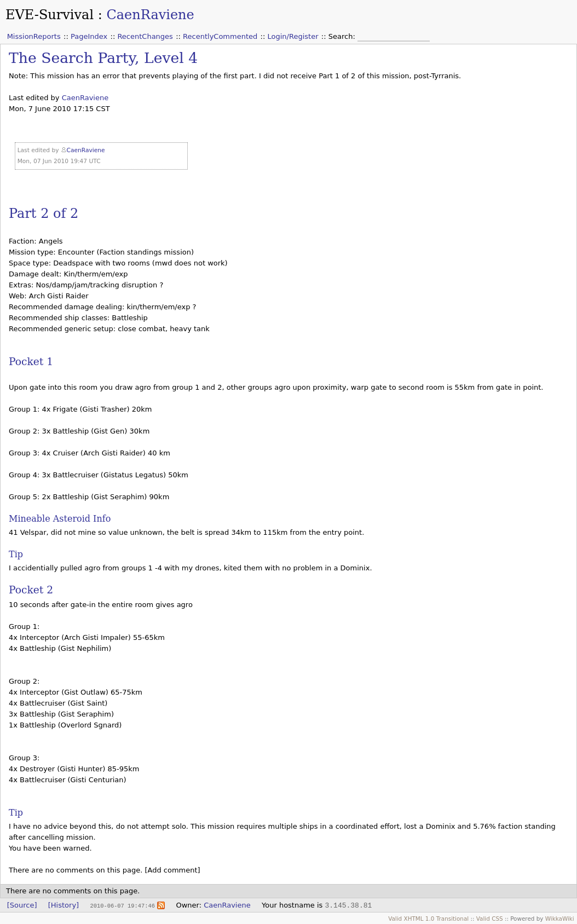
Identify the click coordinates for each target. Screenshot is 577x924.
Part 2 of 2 (44, 213)
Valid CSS (490, 919)
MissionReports (34, 36)
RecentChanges (145, 36)
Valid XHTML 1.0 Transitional (428, 919)
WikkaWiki (560, 919)
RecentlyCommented (220, 36)
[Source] (22, 905)
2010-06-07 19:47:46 (122, 905)
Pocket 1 (31, 362)
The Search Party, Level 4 (103, 58)
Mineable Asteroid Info (60, 519)
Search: (343, 36)
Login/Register (293, 36)
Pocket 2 (31, 590)
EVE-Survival (50, 15)
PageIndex (89, 36)
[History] (64, 905)
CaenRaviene (150, 15)
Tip (16, 554)
